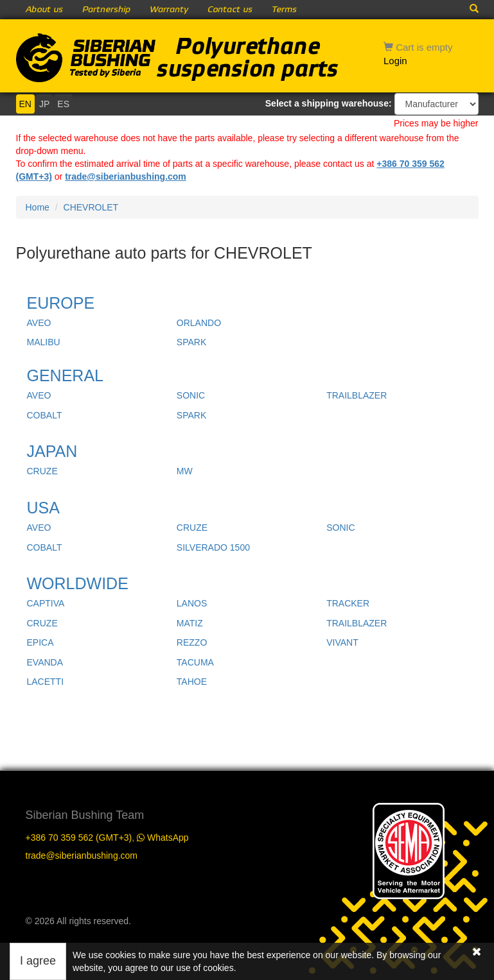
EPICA (40, 642)
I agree (38, 961)
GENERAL (65, 375)
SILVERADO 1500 (213, 547)
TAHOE (192, 682)
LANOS (192, 603)
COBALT (45, 415)
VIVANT (342, 642)
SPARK (191, 342)
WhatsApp (163, 838)
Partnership (106, 10)
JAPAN (52, 451)
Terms (284, 10)
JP (44, 104)
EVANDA (45, 662)
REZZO (192, 642)
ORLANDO (199, 323)
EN (25, 104)
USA (43, 508)
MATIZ (190, 623)
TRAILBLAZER (357, 395)
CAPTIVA (46, 603)
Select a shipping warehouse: (329, 103)
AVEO (39, 323)
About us (44, 10)
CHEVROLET (91, 207)
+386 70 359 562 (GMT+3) (79, 838)
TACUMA (195, 662)
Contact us (230, 10)
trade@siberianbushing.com (126, 176)
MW (185, 471)
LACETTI (46, 682)
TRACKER (348, 603)
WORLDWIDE (78, 583)
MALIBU (44, 342)
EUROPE (61, 303)
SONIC (191, 395)
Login (395, 61)
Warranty (169, 10)
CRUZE (42, 471)
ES (63, 104)
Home (38, 207)
